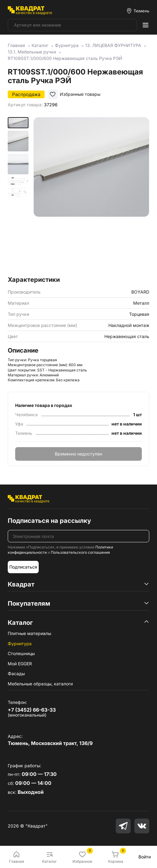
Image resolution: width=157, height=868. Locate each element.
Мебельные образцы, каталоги (40, 684)
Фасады (16, 673)
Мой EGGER (20, 664)
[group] (91, 195)
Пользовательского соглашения (80, 552)
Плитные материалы (29, 633)
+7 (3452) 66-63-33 (32, 710)
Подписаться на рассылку (49, 521)
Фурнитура (20, 644)
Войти (145, 857)
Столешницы (21, 653)
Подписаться (23, 567)
